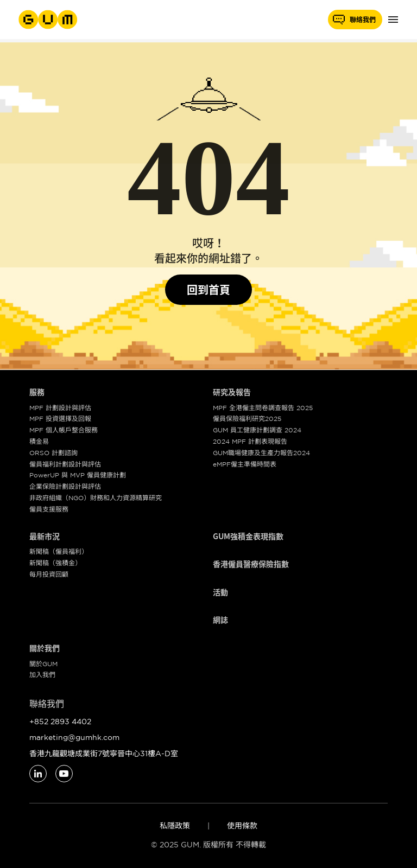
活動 (220, 592)
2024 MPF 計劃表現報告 (250, 441)
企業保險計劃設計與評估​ (65, 486)
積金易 (39, 441)
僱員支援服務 (49, 509)
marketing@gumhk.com (74, 737)
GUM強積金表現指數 (248, 537)
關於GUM (43, 664)
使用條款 (242, 826)
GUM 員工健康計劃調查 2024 (257, 430)
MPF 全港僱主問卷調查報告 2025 (263, 408)
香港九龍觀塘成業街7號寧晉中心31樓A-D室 (104, 754)
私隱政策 (175, 826)
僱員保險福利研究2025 (247, 419)
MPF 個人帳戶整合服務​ (64, 430)
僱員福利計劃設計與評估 (65, 464)
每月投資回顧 (49, 574)
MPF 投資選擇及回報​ (60, 419)
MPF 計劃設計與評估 (60, 408)
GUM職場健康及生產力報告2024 (261, 453)
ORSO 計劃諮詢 (53, 453)
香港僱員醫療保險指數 (251, 564)
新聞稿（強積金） (55, 563)
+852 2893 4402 (60, 722)
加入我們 (42, 675)
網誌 (220, 620)
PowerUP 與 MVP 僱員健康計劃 (78, 475)
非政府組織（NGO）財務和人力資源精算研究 (96, 498)
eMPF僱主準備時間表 (245, 464)
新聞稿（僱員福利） (59, 551)
